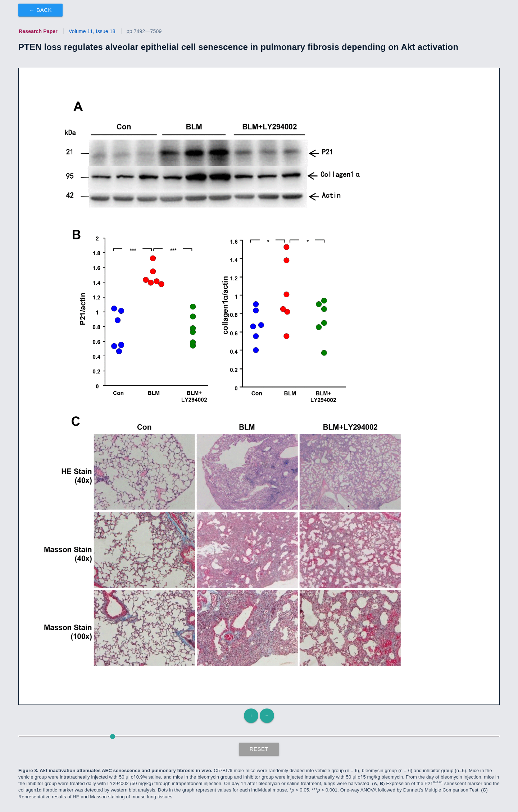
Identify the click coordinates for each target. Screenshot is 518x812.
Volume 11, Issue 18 (92, 31)
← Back (40, 10)
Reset (259, 749)
